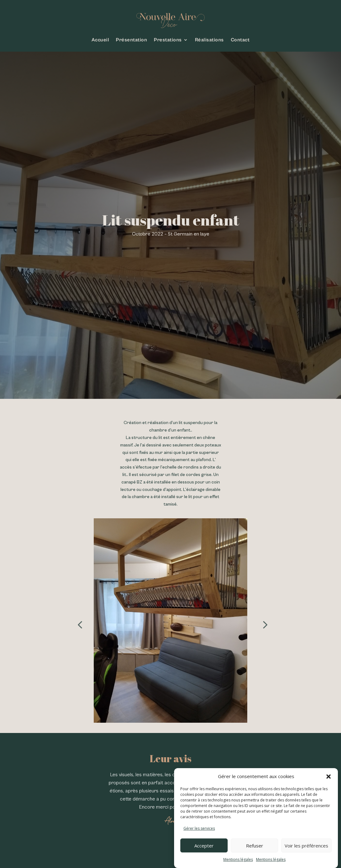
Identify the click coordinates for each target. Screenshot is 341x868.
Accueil (100, 40)
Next (263, 620)
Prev (78, 620)
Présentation (131, 40)
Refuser (255, 846)
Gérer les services (199, 828)
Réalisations (209, 40)
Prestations (168, 40)
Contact (240, 40)
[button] (329, 777)
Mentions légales (238, 859)
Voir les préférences (306, 846)
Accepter (204, 846)
